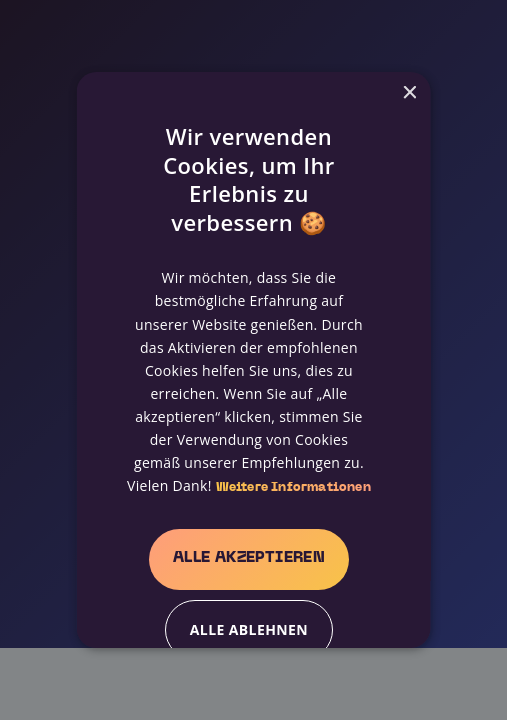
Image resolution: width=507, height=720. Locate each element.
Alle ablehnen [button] (248, 629)
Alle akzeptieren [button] (248, 558)
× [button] (408, 93)
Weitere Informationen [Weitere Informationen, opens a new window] (292, 488)
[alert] (253, 360)
